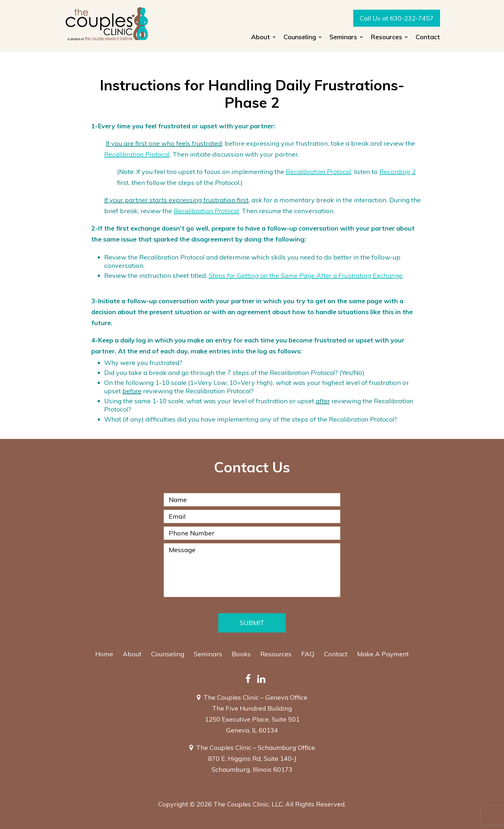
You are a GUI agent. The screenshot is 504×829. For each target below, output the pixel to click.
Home (104, 654)
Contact (428, 38)
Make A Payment (383, 654)
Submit (252, 623)
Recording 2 (397, 172)
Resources (386, 38)
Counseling (300, 38)
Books (241, 654)
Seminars (343, 38)
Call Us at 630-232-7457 (397, 18)
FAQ (308, 654)
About (261, 38)
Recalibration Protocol (137, 154)
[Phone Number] (252, 533)
